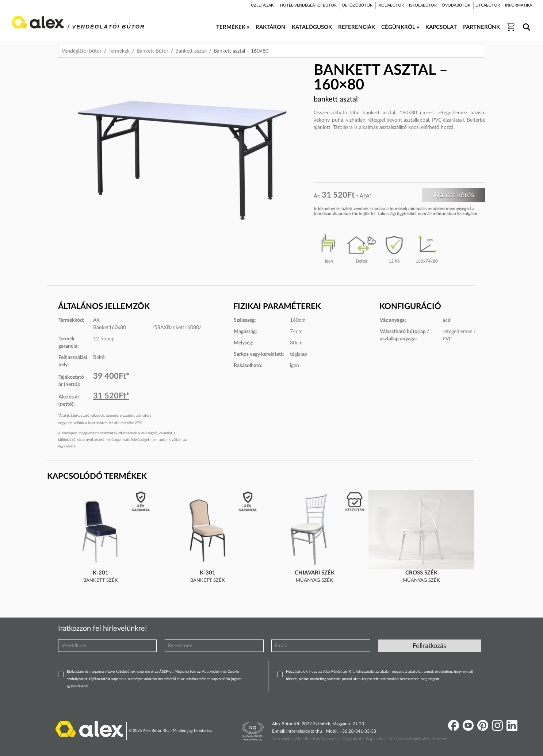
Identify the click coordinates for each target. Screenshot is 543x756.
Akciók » (303, 738)
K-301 (208, 573)
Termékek (119, 51)
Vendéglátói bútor (82, 51)
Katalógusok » (326, 738)
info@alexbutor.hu (304, 731)
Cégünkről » (353, 738)
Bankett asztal (191, 51)
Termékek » (283, 738)
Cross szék (421, 573)
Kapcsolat (375, 738)
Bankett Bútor (152, 51)
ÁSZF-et (166, 672)
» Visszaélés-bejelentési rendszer (417, 738)
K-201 (101, 573)
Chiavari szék (315, 573)
